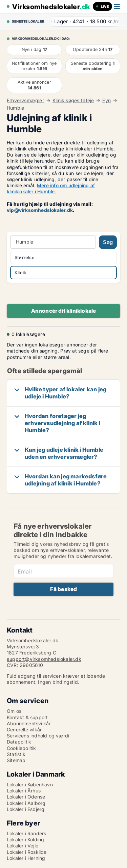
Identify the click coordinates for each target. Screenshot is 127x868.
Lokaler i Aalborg (26, 803)
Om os (14, 711)
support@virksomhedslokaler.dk (44, 659)
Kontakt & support (27, 717)
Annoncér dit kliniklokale (64, 311)
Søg (108, 242)
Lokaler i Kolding (25, 839)
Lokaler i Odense (26, 797)
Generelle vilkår (24, 730)
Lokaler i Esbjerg (26, 809)
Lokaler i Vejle (23, 846)
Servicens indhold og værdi (38, 736)
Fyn (107, 101)
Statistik (16, 754)
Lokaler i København (30, 785)
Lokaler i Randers (26, 833)
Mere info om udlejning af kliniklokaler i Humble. (51, 188)
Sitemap (16, 760)
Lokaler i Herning (26, 858)
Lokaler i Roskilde (27, 852)
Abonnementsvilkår (29, 723)
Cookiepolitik (22, 748)
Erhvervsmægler (25, 101)
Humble (15, 108)
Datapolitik (19, 742)
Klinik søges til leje (73, 101)
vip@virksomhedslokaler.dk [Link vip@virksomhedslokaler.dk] (40, 210)
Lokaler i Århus (24, 791)
